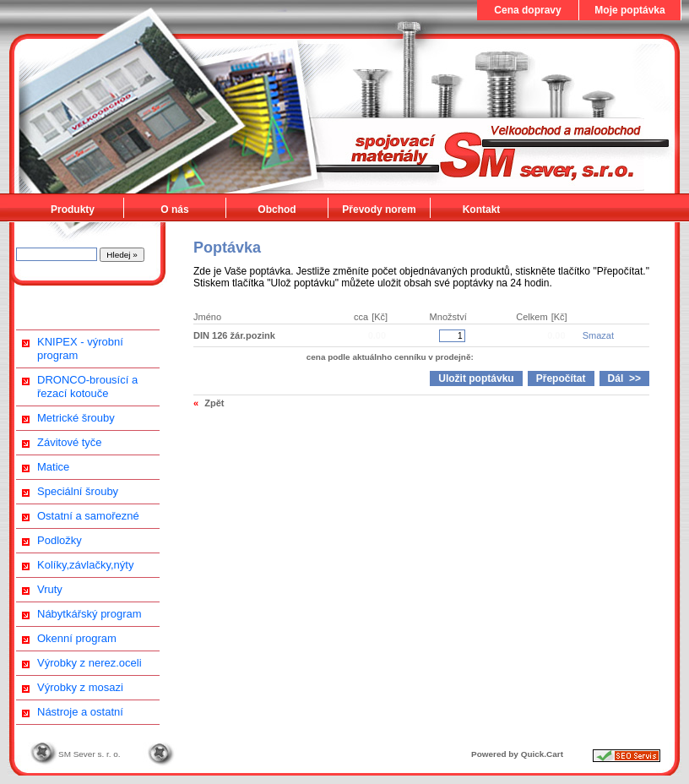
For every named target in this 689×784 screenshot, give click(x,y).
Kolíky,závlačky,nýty (85, 565)
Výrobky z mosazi (80, 687)
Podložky (60, 540)
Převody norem (379, 210)
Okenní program (77, 638)
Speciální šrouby (78, 491)
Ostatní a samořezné (88, 516)
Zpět (214, 403)
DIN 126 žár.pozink (234, 335)
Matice (53, 467)
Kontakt (482, 210)
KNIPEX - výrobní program (80, 348)
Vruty (50, 589)
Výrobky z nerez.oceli (90, 663)
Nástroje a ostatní (80, 712)
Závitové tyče (70, 442)
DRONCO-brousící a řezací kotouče (87, 387)
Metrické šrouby (76, 418)
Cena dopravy (527, 10)
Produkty (73, 210)
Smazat (598, 335)
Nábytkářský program (90, 614)
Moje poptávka (629, 10)
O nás (174, 210)
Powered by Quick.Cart (517, 754)
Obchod (277, 210)
